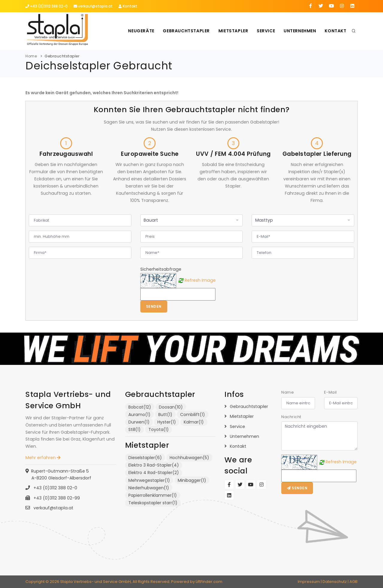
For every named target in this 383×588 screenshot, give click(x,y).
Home (31, 56)
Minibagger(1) (192, 480)
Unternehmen (299, 31)
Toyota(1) (159, 429)
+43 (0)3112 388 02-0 (47, 6)
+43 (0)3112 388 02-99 (56, 498)
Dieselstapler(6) (145, 458)
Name (288, 392)
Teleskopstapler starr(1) (153, 503)
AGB (354, 582)
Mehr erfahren (43, 458)
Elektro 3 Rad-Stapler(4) (154, 465)
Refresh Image (200, 280)
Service (265, 31)
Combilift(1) (193, 415)
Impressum (309, 582)
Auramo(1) (139, 415)
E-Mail (330, 392)
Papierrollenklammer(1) (153, 495)
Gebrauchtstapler (185, 31)
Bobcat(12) (140, 407)
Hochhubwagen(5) (189, 458)
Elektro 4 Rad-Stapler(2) (154, 473)
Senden (154, 306)
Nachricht (291, 417)
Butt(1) (165, 415)
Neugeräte (139, 31)
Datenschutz (335, 582)
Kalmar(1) (194, 422)
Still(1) (134, 429)
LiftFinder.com (209, 582)
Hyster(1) (167, 422)
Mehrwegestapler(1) (149, 480)
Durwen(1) (139, 422)
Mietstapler (232, 31)
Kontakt (128, 6)
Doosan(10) (171, 407)
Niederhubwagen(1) (149, 488)
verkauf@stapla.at (93, 6)
